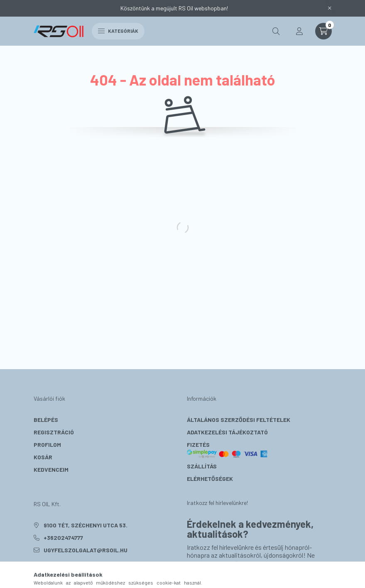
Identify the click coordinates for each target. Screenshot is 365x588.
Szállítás (202, 466)
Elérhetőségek (210, 479)
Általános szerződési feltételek (239, 420)
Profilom (47, 445)
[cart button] (323, 31)
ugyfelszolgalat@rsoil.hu (86, 550)
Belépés (46, 420)
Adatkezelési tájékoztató (227, 432)
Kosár (43, 457)
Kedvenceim (51, 469)
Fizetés (228, 450)
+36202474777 (63, 538)
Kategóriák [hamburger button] (118, 31)
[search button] (276, 31)
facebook (35, 571)
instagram (52, 571)
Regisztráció (54, 432)
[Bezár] (330, 8)
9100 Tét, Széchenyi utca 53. (86, 525)
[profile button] (299, 31)
